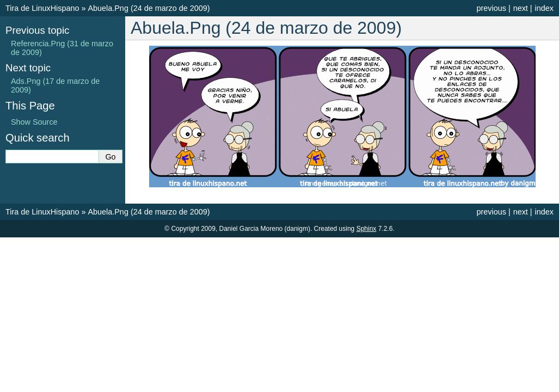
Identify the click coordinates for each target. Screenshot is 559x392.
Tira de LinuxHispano (42, 8)
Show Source (34, 122)
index (544, 8)
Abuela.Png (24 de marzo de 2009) (149, 8)
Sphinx (367, 229)
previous (491, 8)
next (521, 8)
